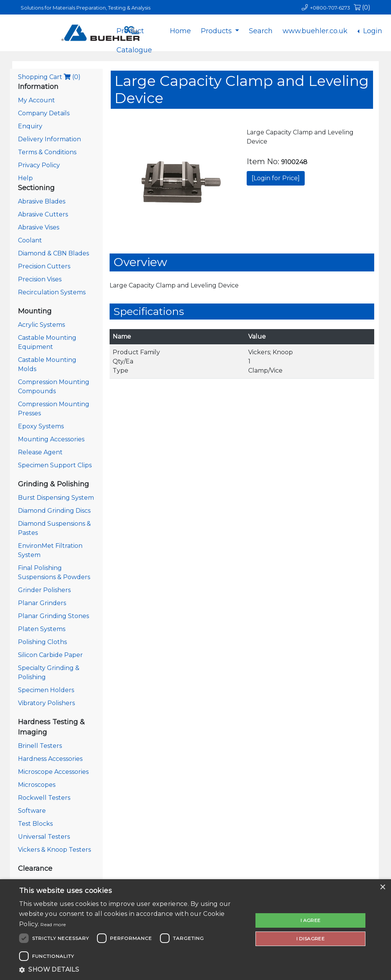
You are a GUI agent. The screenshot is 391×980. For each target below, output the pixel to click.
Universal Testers (44, 837)
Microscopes (37, 785)
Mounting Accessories (51, 439)
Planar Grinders (42, 603)
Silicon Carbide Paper (50, 655)
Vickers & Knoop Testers (54, 850)
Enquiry (30, 126)
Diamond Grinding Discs (54, 511)
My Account (36, 100)
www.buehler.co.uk (315, 31)
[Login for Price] (276, 178)
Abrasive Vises (39, 227)
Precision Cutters (44, 266)
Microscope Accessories (53, 772)
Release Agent (40, 452)
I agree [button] (311, 920)
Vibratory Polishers (46, 703)
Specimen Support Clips (55, 465)
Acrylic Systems (41, 325)
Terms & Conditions (47, 152)
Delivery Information (49, 139)
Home (180, 31)
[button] (132, 970)
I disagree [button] (310, 939)
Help (25, 178)
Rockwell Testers (44, 798)
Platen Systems (42, 629)
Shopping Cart (49, 77)
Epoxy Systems (41, 426)
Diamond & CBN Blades (53, 253)
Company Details (44, 113)
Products (217, 31)
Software (32, 811)
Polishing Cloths (42, 642)
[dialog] (195, 930)
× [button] (382, 887)
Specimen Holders (46, 690)
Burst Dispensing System (56, 498)
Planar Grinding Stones (53, 616)
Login (372, 31)
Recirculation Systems (52, 292)
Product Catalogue (134, 37)
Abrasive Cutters (43, 214)
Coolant (30, 240)
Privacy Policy (39, 165)
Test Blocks (35, 824)
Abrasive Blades (42, 201)
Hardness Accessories (50, 759)
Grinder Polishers (44, 590)
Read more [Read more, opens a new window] (53, 924)
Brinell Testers (40, 746)
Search (261, 31)
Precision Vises (40, 279)
